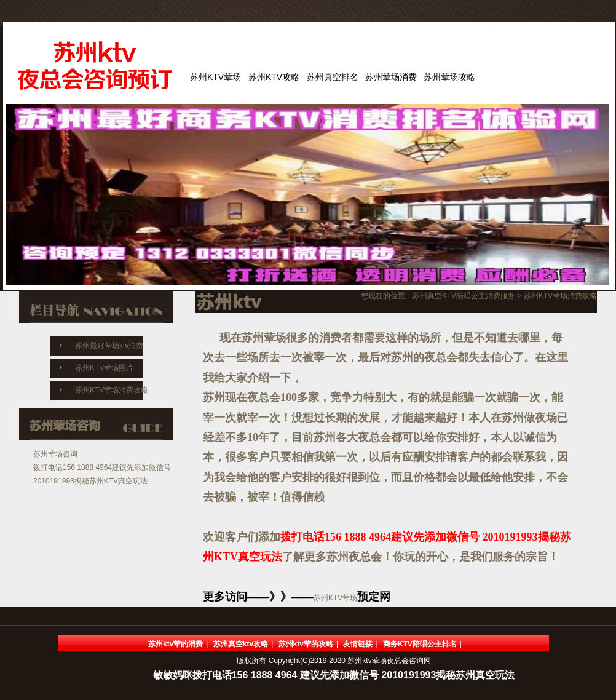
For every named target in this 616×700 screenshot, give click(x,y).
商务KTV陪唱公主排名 (420, 644)
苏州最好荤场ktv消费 (109, 346)
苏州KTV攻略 (274, 77)
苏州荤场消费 (391, 77)
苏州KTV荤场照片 (104, 368)
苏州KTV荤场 (215, 77)
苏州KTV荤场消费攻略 (112, 390)
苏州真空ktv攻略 (241, 644)
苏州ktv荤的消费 (176, 644)
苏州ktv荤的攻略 (306, 644)
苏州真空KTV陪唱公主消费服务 (464, 296)
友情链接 (358, 644)
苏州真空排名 (333, 77)
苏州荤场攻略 (449, 77)
